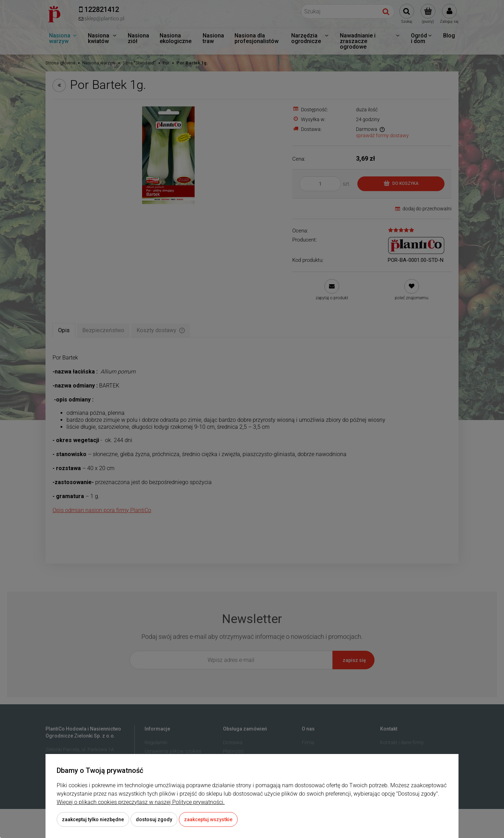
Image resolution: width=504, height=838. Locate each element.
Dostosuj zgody (154, 819)
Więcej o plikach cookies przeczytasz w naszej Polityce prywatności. (141, 802)
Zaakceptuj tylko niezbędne (93, 819)
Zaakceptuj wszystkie (208, 819)
